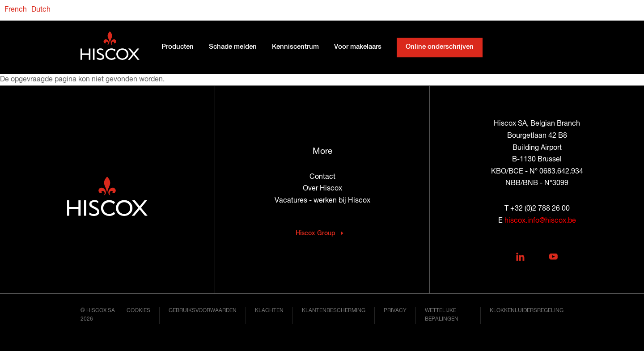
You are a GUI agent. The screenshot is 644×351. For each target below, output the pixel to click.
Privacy (395, 311)
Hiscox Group (316, 233)
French (16, 10)
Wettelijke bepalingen (442, 315)
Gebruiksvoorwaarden (203, 311)
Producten (178, 47)
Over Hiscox (322, 189)
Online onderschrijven (440, 47)
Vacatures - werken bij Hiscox (322, 201)
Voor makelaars (358, 47)
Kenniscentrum (295, 47)
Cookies (138, 311)
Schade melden (233, 47)
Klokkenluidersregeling (527, 311)
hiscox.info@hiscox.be (540, 221)
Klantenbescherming (334, 311)
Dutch (41, 10)
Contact (322, 177)
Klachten (269, 311)
